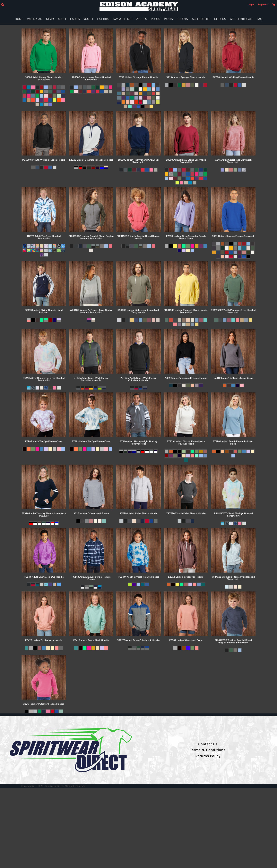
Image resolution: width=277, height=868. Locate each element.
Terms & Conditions (208, 750)
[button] (2, 5)
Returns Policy (208, 756)
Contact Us (208, 744)
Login (251, 4)
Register (263, 4)
